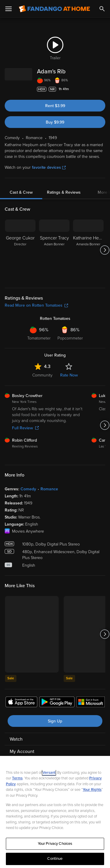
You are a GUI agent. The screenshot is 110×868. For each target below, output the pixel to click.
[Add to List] (102, 89)
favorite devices (49, 167)
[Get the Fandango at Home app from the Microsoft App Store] (91, 703)
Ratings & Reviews (64, 192)
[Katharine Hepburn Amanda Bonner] (88, 250)
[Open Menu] (9, 9)
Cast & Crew (21, 192)
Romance (49, 489)
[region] (55, 812)
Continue (55, 859)
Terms (17, 778)
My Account (22, 752)
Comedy (28, 489)
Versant (49, 773)
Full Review (25, 428)
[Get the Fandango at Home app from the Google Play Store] (57, 703)
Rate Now (69, 375)
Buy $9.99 (55, 122)
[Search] (102, 9)
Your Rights (92, 790)
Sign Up (55, 721)
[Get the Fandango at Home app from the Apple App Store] (21, 703)
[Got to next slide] (105, 250)
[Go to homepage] (54, 9)
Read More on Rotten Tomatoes (36, 305)
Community (42, 375)
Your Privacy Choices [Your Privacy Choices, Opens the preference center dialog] (55, 844)
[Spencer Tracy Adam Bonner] (54, 250)
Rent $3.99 (55, 106)
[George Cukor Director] (20, 250)
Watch (16, 739)
